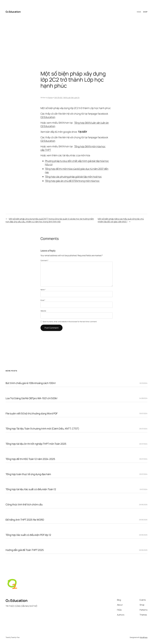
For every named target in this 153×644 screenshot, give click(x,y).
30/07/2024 (143, 413)
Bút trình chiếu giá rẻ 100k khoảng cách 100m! (31, 383)
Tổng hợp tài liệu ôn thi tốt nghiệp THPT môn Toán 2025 (36, 444)
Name (43, 290)
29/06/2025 (143, 505)
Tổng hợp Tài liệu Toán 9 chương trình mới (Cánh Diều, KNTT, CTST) (42, 429)
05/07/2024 (143, 459)
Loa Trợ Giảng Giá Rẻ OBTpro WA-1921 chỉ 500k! (32, 398)
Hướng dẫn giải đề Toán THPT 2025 (25, 550)
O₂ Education (13, 12)
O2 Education (48, 117)
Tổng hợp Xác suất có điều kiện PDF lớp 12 (28, 535)
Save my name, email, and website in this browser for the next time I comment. (70, 322)
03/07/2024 (143, 474)
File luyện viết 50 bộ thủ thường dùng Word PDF (32, 414)
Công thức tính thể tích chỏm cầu (24, 505)
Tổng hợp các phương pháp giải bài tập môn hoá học (73, 177)
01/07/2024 (144, 489)
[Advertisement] (76, 39)
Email (43, 300)
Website (43, 311)
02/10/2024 (143, 383)
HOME (139, 12)
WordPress (144, 637)
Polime (50, 98)
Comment (44, 260)
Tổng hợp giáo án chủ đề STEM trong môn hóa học (72, 181)
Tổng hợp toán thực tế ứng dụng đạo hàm (28, 474)
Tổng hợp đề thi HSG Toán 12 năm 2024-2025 (30, 459)
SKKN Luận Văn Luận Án (71, 98)
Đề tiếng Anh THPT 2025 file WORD (25, 520)
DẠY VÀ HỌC (58, 98)
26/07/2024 (143, 429)
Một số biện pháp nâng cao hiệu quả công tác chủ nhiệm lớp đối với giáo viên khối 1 (121, 220)
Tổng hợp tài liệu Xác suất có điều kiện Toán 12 (31, 489)
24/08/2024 (143, 398)
